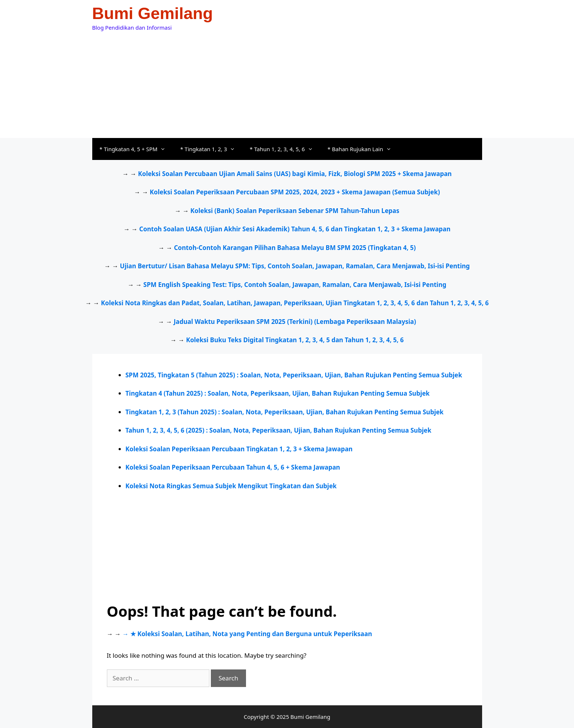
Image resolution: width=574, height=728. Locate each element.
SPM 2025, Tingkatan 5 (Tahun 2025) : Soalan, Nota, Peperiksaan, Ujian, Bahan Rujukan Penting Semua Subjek (294, 375)
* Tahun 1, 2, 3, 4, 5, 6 (285, 149)
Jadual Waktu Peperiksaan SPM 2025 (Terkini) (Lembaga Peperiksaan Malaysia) (295, 322)
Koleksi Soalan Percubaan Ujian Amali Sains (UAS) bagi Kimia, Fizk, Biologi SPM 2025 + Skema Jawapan (295, 174)
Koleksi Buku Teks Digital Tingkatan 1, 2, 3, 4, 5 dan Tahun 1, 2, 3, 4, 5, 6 (295, 340)
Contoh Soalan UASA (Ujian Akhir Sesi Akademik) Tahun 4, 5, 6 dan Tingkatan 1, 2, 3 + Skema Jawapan (295, 229)
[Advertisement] (287, 83)
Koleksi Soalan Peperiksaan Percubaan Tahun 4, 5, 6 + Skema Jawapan (233, 467)
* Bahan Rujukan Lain (363, 149)
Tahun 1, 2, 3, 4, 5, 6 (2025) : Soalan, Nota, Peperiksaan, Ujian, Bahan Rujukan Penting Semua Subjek (279, 430)
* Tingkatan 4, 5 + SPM (136, 149)
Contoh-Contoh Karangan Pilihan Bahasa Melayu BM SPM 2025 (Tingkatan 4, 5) (295, 248)
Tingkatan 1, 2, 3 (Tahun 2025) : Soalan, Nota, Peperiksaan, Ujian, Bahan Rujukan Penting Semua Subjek (285, 412)
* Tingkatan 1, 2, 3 (211, 149)
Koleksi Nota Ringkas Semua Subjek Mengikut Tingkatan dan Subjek (231, 486)
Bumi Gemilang (153, 13)
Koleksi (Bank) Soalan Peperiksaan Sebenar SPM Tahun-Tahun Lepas (295, 211)
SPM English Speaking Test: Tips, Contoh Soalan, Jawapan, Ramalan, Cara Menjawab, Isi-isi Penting (295, 285)
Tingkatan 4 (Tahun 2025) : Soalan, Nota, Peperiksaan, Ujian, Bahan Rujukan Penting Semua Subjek (278, 393)
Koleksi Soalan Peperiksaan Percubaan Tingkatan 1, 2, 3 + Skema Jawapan (239, 449)
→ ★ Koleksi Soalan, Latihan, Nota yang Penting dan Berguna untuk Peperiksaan (247, 634)
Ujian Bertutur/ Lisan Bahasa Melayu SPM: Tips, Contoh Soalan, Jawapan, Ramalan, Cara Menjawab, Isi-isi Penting (295, 266)
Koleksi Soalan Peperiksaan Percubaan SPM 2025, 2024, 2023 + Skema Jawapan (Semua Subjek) (295, 192)
